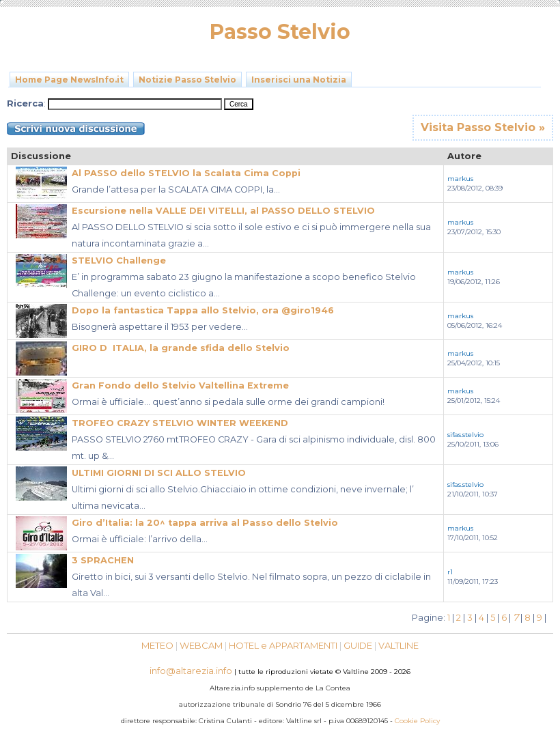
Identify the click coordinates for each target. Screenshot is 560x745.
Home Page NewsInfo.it (69, 80)
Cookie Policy (417, 721)
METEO (157, 645)
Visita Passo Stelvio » (483, 127)
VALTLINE (398, 645)
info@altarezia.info (191, 671)
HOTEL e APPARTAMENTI (283, 645)
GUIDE (358, 645)
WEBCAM (201, 645)
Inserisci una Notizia (299, 80)
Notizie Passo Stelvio (187, 80)
